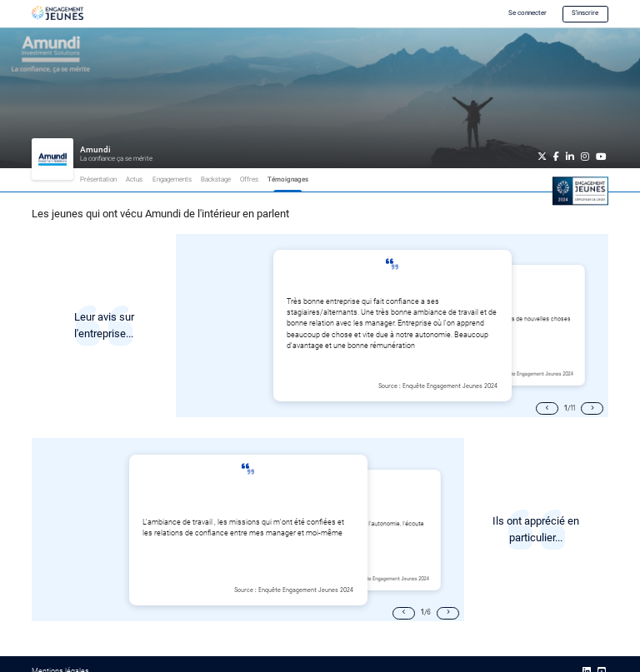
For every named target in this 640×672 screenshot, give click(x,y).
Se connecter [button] (527, 13)
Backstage (216, 179)
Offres (249, 179)
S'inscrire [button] (585, 13)
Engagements (172, 179)
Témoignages (288, 179)
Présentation (98, 179)
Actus (134, 179)
